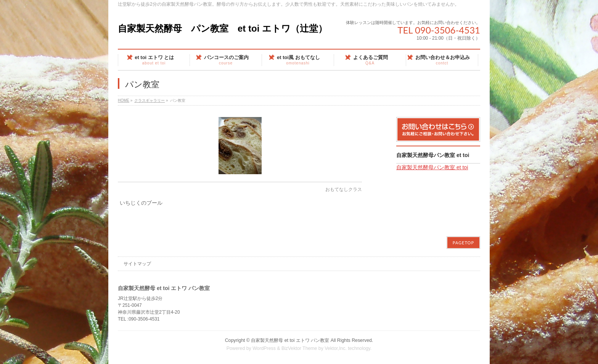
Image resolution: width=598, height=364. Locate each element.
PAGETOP (463, 243)
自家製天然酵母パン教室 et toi (433, 155)
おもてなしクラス (344, 189)
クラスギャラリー (149, 100)
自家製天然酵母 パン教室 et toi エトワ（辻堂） (223, 28)
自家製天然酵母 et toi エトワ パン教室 (290, 340)
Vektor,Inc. (336, 348)
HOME (124, 100)
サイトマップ (137, 264)
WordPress (264, 348)
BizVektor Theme (299, 348)
